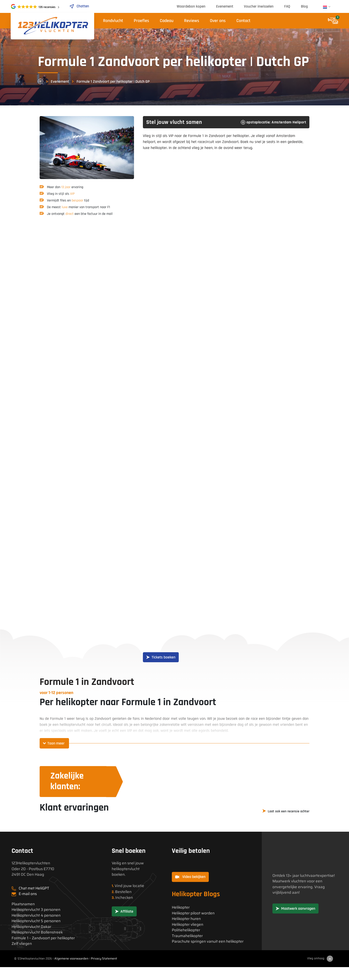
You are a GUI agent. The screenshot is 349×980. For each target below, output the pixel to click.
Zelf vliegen (22, 944)
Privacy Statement (104, 958)
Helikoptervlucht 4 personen (36, 915)
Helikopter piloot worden (193, 913)
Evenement (225, 6)
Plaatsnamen (23, 904)
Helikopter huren (186, 919)
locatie (138, 886)
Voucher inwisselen (259, 6)
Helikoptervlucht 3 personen (36, 910)
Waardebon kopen (191, 6)
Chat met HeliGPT (34, 888)
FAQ (287, 6)
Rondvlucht (113, 21)
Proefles (141, 21)
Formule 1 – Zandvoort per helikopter (43, 938)
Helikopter (181, 907)
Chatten (79, 6)
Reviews (192, 21)
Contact (243, 21)
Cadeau (167, 21)
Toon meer (56, 743)
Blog (304, 6)
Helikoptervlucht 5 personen (36, 921)
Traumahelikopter (187, 936)
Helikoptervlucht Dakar (31, 927)
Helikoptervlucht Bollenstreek (37, 932)
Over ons (218, 21)
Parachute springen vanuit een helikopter (208, 941)
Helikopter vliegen (188, 925)
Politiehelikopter (186, 930)
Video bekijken (190, 877)
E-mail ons (28, 894)
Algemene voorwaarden (71, 958)
